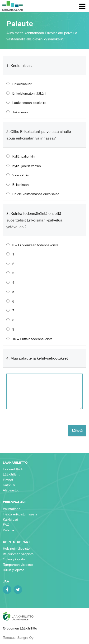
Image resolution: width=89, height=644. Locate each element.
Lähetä (77, 430)
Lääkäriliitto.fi (13, 469)
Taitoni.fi (9, 485)
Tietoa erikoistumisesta (20, 514)
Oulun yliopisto (14, 559)
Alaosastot (11, 490)
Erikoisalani (13, 6)
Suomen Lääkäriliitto (21, 617)
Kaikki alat (10, 519)
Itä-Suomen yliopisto (18, 554)
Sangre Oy (25, 637)
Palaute (9, 530)
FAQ (6, 525)
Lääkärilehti (12, 474)
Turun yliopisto (14, 570)
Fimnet (8, 480)
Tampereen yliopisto (18, 565)
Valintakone (12, 509)
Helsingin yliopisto (16, 548)
